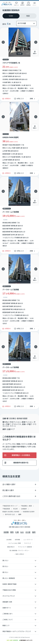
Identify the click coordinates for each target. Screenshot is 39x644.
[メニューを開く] (35, 4)
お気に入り (20, 99)
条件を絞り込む (10, 514)
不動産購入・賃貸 (26, 506)
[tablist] (19, 16)
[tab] (11, 16)
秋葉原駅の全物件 (29, 512)
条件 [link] (20, 514)
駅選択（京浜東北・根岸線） (11, 512)
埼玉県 (15, 509)
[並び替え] (26, 23)
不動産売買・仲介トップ (10, 506)
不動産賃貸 (6, 509)
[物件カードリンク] (19, 62)
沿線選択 (24, 509)
